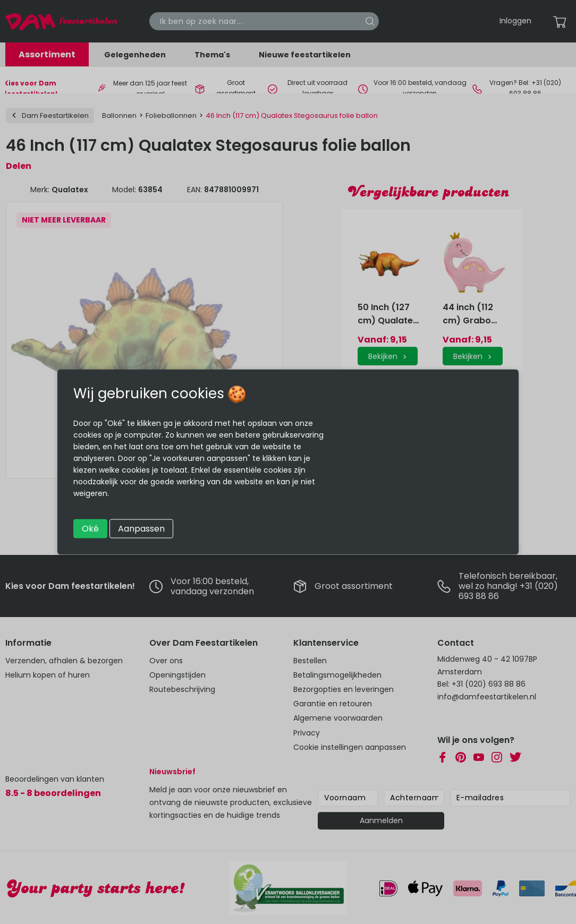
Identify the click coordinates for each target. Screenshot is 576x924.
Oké (90, 529)
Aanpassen (141, 529)
